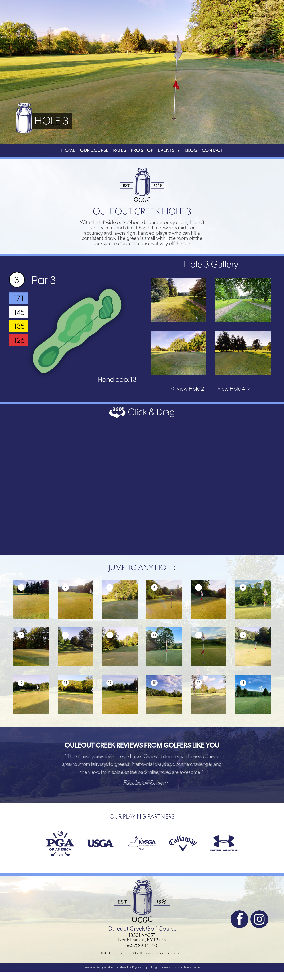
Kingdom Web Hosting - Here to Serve (175, 967)
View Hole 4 (234, 389)
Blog (191, 151)
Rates (120, 151)
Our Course (94, 151)
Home (68, 151)
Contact (212, 151)
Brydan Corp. (141, 967)
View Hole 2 (187, 389)
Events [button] (169, 151)
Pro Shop (142, 151)
